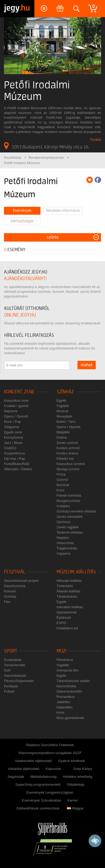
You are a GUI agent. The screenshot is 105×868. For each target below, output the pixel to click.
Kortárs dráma (67, 453)
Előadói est (65, 459)
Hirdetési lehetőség (77, 777)
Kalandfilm (65, 707)
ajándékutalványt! (25, 279)
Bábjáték (63, 432)
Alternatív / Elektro (18, 469)
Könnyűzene (13, 437)
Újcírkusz (64, 522)
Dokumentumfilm (70, 691)
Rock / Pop (12, 422)
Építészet (64, 618)
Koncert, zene (19, 392)
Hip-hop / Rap (15, 459)
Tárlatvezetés (67, 596)
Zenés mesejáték (70, 517)
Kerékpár (11, 686)
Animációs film (68, 670)
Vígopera (64, 553)
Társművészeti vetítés (73, 681)
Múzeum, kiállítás (76, 572)
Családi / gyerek (16, 406)
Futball (9, 691)
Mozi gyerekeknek (70, 718)
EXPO (61, 623)
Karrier (73, 800)
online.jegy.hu (20, 315)
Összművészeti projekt (21, 581)
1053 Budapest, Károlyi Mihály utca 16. (47, 146)
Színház (65, 392)
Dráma (62, 437)
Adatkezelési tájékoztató (33, 761)
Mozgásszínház (69, 501)
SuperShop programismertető (38, 785)
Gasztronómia (15, 586)
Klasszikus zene (16, 401)
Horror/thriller (67, 686)
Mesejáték (64, 416)
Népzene (11, 411)
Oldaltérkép (75, 785)
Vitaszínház (65, 543)
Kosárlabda (13, 660)
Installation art (67, 628)
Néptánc (63, 538)
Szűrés (53, 237)
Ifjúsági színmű (68, 469)
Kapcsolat (53, 769)
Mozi (61, 651)
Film (7, 602)
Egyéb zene (13, 432)
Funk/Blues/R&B (17, 464)
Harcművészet (15, 676)
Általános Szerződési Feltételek (50, 745)
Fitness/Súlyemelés (19, 681)
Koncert (10, 591)
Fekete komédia (69, 495)
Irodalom (63, 506)
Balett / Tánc (66, 422)
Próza (61, 474)
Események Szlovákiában (42, 800)
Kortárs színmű (68, 448)
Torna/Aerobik (15, 665)
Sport (11, 651)
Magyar (75, 808)
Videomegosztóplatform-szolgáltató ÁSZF (50, 753)
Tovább (95, 140)
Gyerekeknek (67, 612)
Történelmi (65, 586)
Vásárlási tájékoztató (24, 769)
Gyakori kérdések (72, 761)
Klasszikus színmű (71, 464)
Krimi (61, 490)
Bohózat (63, 485)
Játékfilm (63, 702)
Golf (7, 670)
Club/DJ (10, 448)
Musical (62, 411)
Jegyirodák (16, 777)
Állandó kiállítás (69, 591)
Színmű (62, 480)
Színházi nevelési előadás (76, 511)
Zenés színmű (67, 443)
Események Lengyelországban (50, 792)
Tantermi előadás (70, 532)
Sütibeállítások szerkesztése (38, 808)
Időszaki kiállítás (69, 581)
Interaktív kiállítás (70, 607)
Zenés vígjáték (68, 527)
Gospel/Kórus (14, 453)
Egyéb (61, 401)
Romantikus (66, 697)
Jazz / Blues (13, 443)
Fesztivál (15, 572)
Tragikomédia (67, 548)
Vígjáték (63, 406)
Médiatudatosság (44, 777)
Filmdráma (65, 660)
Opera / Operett (16, 416)
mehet (87, 365)
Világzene (12, 427)
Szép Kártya (83, 769)
